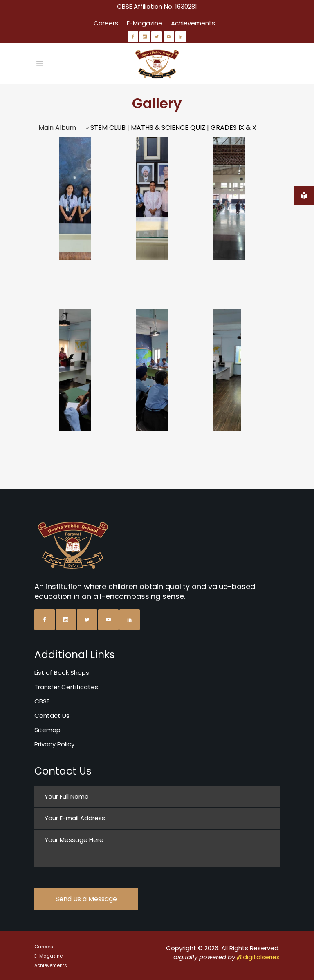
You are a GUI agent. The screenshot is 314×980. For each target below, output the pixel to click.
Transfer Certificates (66, 687)
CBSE (42, 701)
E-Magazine (145, 23)
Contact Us (52, 715)
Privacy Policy (54, 744)
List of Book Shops (62, 673)
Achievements (193, 23)
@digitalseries (258, 957)
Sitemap (47, 730)
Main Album (57, 128)
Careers (106, 23)
